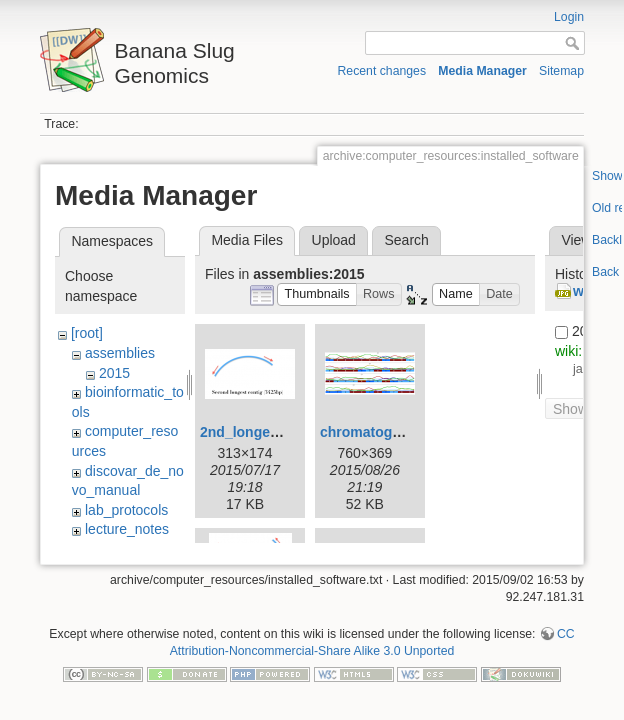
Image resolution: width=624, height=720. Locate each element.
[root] (87, 333)
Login (569, 17)
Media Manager (482, 71)
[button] (317, 294)
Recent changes (382, 71)
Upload (334, 240)
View (576, 240)
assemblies (120, 353)
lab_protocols (126, 510)
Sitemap (561, 71)
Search (406, 240)
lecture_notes (127, 529)
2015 (114, 373)
